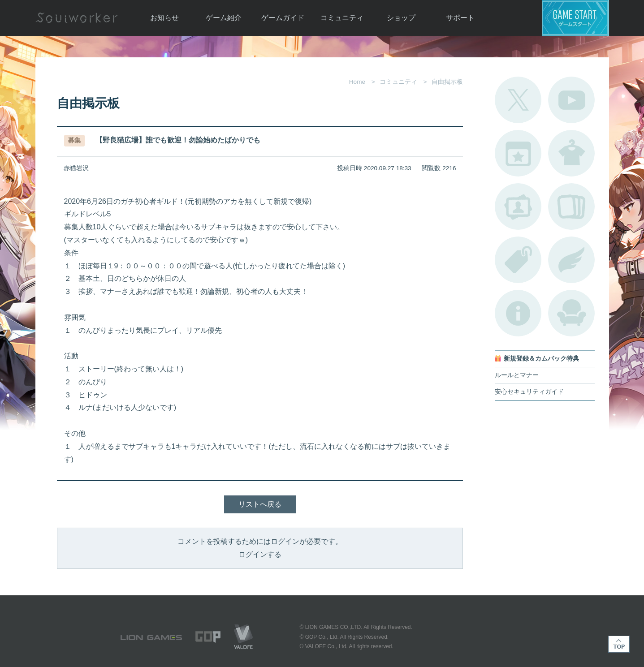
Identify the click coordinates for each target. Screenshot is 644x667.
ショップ (401, 18)
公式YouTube (571, 100)
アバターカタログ (571, 153)
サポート (460, 18)
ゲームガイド (283, 18)
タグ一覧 (518, 260)
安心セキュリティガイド (529, 392)
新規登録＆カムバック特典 (541, 359)
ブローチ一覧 (571, 260)
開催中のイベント (518, 153)
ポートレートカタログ (518, 207)
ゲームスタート (575, 18)
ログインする (260, 554)
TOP (619, 644)
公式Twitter (518, 100)
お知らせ (164, 18)
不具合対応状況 (518, 313)
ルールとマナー (517, 375)
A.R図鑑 (571, 207)
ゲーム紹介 (224, 18)
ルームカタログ (571, 313)
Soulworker (77, 18)
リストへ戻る (260, 504)
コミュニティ (342, 18)
